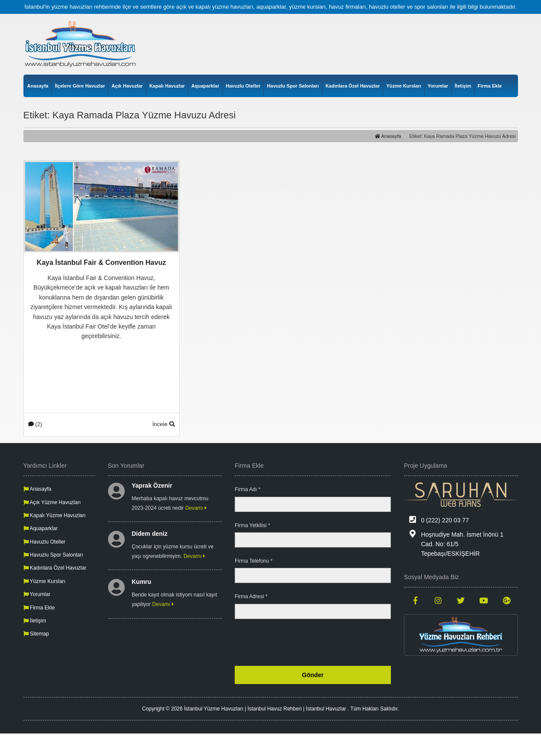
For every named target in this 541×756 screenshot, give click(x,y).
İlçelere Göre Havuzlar (80, 86)
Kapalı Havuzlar (167, 86)
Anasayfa (38, 86)
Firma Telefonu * (254, 561)
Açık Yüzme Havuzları (52, 502)
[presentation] (325, 642)
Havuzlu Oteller (243, 86)
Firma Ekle (490, 86)
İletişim (463, 86)
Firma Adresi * (251, 596)
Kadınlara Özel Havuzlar (352, 86)
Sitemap (36, 634)
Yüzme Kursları (403, 86)
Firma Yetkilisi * (252, 525)
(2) (35, 424)
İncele (163, 424)
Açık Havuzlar (127, 86)
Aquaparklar (205, 86)
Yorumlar (438, 86)
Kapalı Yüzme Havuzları (55, 515)
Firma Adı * (248, 489)
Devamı (196, 508)
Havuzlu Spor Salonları (293, 86)
